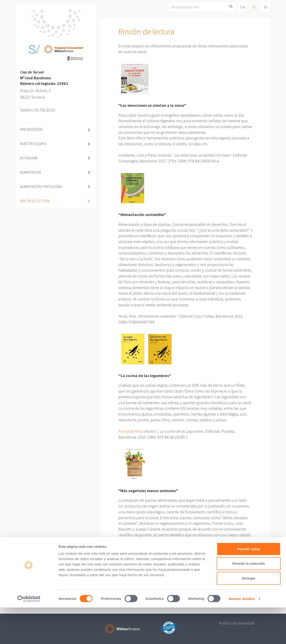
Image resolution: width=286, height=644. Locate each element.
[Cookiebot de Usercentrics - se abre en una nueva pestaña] (29, 635)
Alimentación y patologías (41, 187)
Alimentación (30, 172)
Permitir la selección (249, 600)
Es (254, 7)
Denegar (249, 615)
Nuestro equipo (33, 144)
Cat (243, 7)
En (266, 7)
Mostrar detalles (242, 635)
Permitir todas (249, 585)
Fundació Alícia (131, 431)
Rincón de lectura (35, 201)
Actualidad (29, 158)
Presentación (31, 129)
